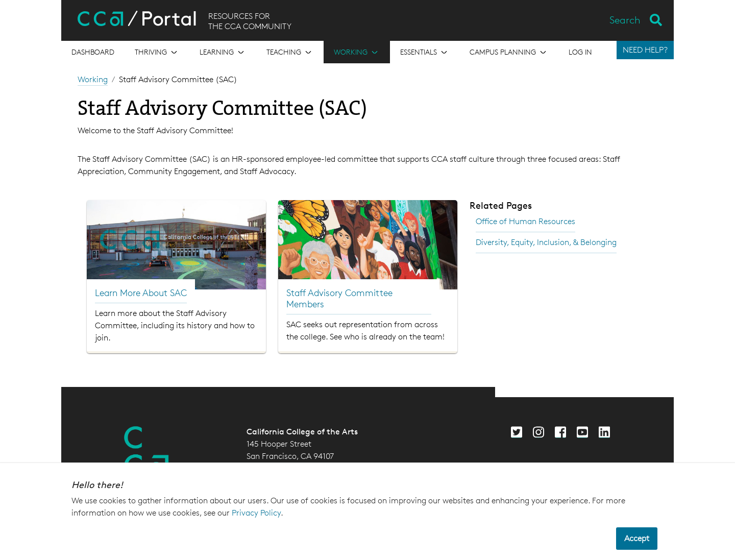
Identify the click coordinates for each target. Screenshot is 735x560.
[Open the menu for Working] (357, 52)
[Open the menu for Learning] (223, 52)
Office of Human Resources (525, 221)
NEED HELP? (645, 50)
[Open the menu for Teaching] (290, 52)
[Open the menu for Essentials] (425, 52)
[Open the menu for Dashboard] (93, 52)
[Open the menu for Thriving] (157, 52)
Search (625, 20)
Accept (637, 538)
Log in (580, 52)
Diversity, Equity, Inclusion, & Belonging (546, 242)
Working (93, 79)
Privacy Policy (256, 513)
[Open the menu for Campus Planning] (509, 52)
